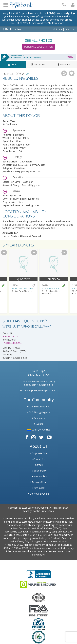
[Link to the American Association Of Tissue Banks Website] (38, 597)
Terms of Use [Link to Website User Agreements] (38, 482)
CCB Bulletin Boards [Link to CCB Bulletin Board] (38, 407)
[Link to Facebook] (27, 437)
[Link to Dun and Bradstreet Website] (38, 624)
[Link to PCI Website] (38, 637)
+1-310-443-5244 (12, 343)
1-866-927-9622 (45, 535)
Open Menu (6, 4)
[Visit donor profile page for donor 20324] (54, 281)
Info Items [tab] (38, 64)
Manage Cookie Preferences (38, 511)
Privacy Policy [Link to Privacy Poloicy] (39, 476)
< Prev (58, 29)
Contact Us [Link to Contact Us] (39, 459)
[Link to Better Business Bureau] (38, 573)
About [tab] (13, 64)
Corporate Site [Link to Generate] (39, 453)
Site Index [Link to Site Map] (38, 488)
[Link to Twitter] (41, 437)
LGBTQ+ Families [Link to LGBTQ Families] (39, 430)
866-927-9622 (10, 336)
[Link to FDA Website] (39, 610)
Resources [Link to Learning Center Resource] (39, 418)
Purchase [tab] (64, 64)
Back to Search (14, 29)
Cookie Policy (38, 471)
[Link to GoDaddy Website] (39, 584)
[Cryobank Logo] (21, 4)
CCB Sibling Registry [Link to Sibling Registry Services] (38, 412)
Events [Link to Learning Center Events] (38, 424)
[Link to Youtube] (49, 437)
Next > (70, 29)
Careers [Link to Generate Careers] (39, 465)
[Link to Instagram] (34, 437)
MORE (70, 57)
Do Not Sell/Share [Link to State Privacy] (38, 494)
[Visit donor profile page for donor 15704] (23, 281)
